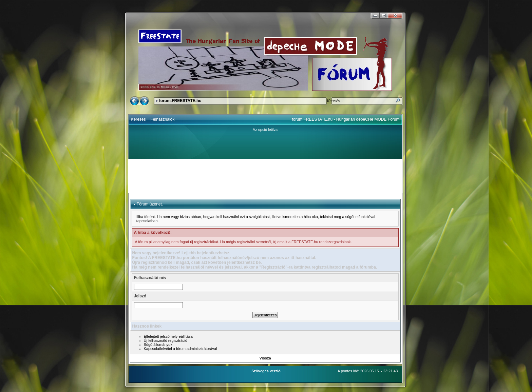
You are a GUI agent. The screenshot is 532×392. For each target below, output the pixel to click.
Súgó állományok (158, 345)
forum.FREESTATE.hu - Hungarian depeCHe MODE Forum (346, 119)
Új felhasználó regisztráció (166, 340)
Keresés (138, 119)
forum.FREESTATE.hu (180, 101)
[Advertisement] (265, 176)
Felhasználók (163, 119)
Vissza (265, 358)
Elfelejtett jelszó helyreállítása (168, 336)
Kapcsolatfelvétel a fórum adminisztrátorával (180, 349)
